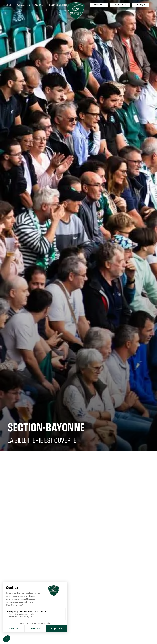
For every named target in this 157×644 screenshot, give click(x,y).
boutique (141, 5)
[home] (76, 11)
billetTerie (99, 5)
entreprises (120, 5)
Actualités (23, 5)
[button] (8, 5)
